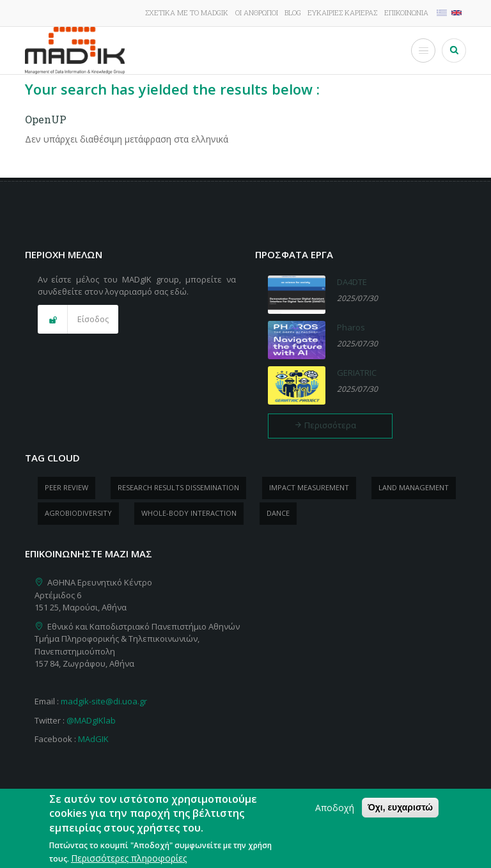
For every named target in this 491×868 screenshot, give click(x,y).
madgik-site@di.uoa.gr (104, 701)
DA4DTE (352, 282)
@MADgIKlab (91, 720)
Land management (414, 487)
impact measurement (309, 487)
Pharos (351, 327)
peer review (66, 487)
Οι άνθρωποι (257, 12)
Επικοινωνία (406, 12)
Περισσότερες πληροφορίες (129, 859)
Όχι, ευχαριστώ (400, 809)
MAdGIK (93, 739)
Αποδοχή (335, 809)
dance (278, 513)
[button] (78, 320)
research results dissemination (178, 487)
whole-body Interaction (189, 513)
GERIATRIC (357, 373)
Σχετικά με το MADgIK (187, 12)
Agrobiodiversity (78, 513)
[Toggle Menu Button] (423, 50)
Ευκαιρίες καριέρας (342, 12)
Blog (293, 12)
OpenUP (46, 119)
